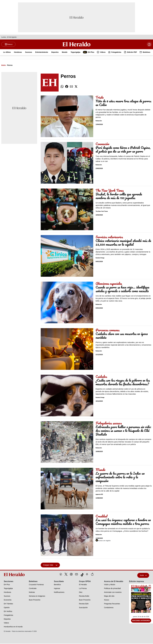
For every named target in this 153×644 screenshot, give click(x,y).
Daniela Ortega (100, 258)
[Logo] (76, 44)
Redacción (99, 121)
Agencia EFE (99, 495)
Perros (10, 66)
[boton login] (149, 45)
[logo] (15, 575)
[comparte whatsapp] (62, 87)
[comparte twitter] (76, 87)
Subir (143, 576)
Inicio (4, 66)
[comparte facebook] (67, 87)
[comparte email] (71, 87)
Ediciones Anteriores (141, 621)
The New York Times (102, 212)
